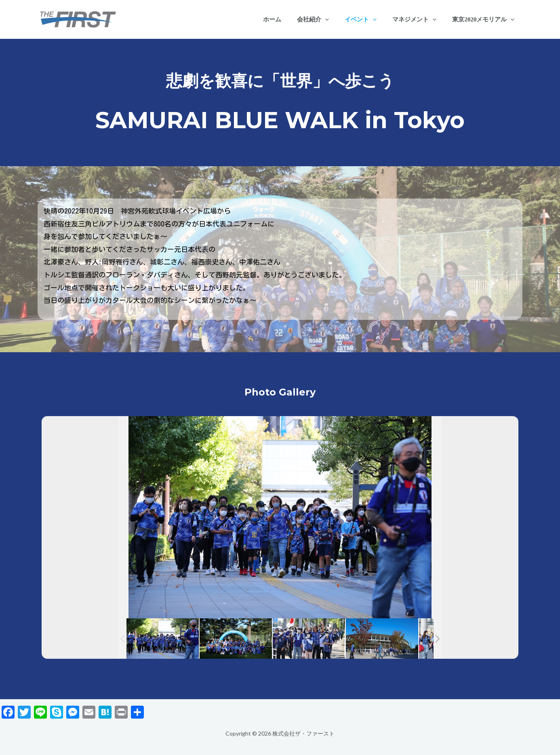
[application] (338, 19)
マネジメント (420, 19)
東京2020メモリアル (485, 19)
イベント (370, 19)
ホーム (289, 19)
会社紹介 (326, 19)
